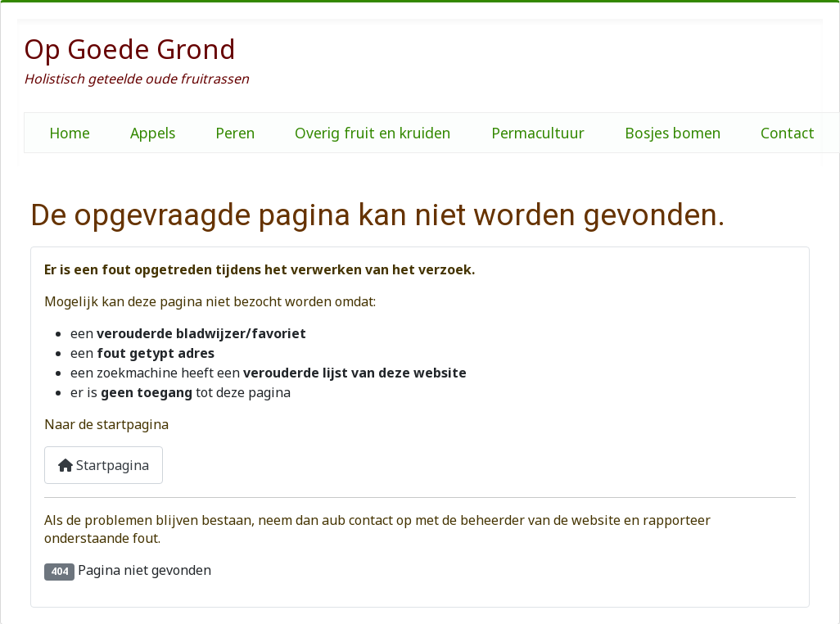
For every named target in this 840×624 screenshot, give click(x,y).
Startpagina (104, 465)
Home (70, 133)
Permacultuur (538, 133)
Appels (153, 133)
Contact (788, 133)
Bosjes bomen (673, 133)
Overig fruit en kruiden (373, 133)
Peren (235, 133)
